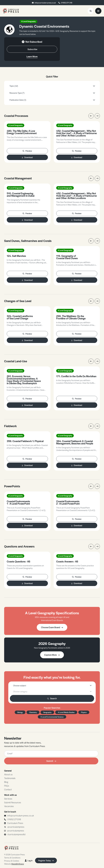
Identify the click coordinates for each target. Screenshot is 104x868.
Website (14, 864)
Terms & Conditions (12, 858)
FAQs (7, 786)
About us (8, 774)
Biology (20, 712)
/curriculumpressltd (16, 834)
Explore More (52, 655)
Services (8, 799)
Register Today (46, 860)
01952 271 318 (67, 3)
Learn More (32, 56)
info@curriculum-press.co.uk (45, 3)
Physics (84, 712)
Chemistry (33, 712)
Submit (51, 761)
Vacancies (9, 806)
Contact (8, 789)
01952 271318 (14, 819)
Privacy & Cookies (12, 861)
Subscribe (32, 49)
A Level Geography (28, 21)
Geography (47, 712)
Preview (27, 151)
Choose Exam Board (52, 627)
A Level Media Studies (66, 712)
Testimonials (10, 778)
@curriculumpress (16, 827)
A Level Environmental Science (52, 717)
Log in (29, 860)
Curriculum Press (15, 823)
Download (27, 157)
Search (52, 698)
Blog (6, 782)
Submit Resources (13, 802)
